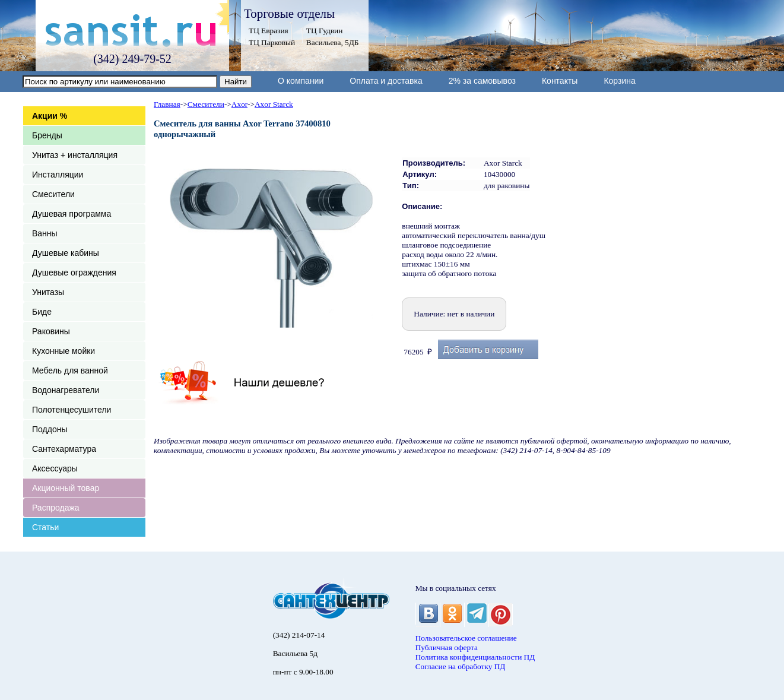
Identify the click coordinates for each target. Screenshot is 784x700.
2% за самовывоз (482, 81)
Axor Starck (274, 104)
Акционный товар (66, 488)
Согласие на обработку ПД (461, 666)
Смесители (53, 194)
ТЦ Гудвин (324, 31)
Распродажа (56, 508)
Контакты (560, 81)
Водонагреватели (66, 390)
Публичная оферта (447, 647)
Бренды (47, 135)
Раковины (51, 331)
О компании (301, 81)
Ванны (45, 233)
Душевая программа (72, 214)
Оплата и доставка (386, 81)
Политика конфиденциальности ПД (475, 657)
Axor (239, 104)
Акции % (50, 116)
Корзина (619, 81)
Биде (42, 312)
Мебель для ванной (70, 370)
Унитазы (48, 292)
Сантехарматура (64, 449)
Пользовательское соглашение (466, 638)
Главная (167, 104)
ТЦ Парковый (272, 42)
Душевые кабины (66, 253)
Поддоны (50, 429)
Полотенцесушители (72, 410)
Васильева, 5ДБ (333, 42)
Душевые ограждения (74, 273)
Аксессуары (55, 468)
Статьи (45, 527)
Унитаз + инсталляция (75, 155)
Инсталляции (58, 175)
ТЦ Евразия (269, 31)
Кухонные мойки (64, 351)
